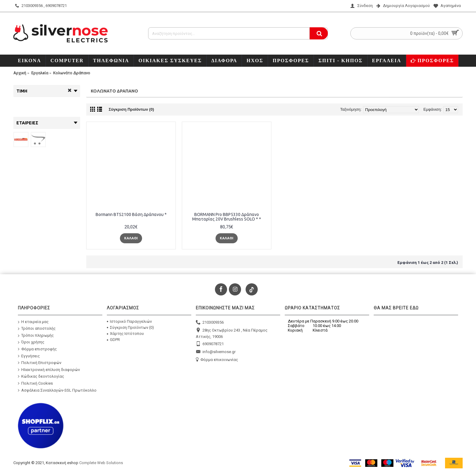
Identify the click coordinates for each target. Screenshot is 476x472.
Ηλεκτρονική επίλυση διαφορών (49, 370)
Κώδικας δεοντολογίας (41, 376)
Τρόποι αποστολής (37, 329)
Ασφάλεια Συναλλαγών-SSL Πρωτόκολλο (57, 390)
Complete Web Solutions (101, 463)
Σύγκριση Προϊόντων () (130, 327)
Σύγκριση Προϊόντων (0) (131, 109)
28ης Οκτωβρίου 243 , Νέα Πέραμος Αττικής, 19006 (232, 333)
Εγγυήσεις (29, 356)
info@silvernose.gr (216, 352)
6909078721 (210, 344)
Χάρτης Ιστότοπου (125, 334)
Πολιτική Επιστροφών (40, 363)
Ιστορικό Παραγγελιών (129, 321)
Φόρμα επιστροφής (37, 349)
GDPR (113, 340)
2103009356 (210, 323)
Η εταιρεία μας (33, 322)
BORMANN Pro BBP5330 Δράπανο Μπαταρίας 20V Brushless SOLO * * (227, 217)
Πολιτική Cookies (35, 383)
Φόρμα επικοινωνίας (217, 360)
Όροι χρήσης (31, 342)
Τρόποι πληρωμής (36, 336)
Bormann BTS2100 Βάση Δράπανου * (131, 214)
